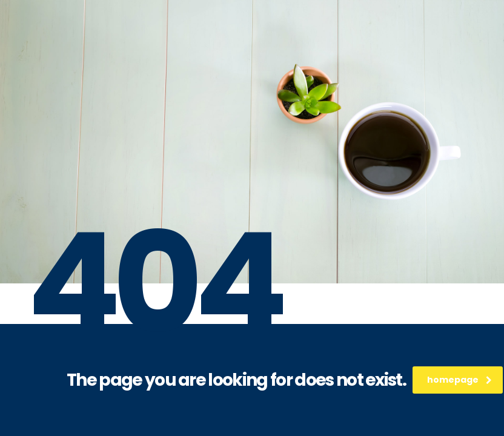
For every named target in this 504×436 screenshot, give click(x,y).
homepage (459, 380)
